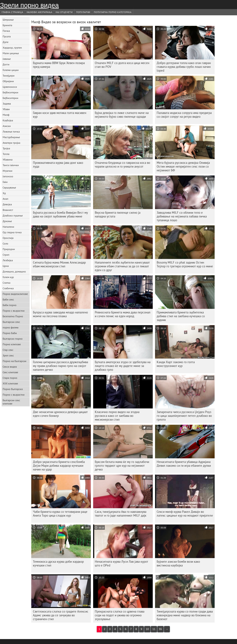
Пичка (6, 31)
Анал (5, 199)
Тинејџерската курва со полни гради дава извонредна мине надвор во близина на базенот (185, 615)
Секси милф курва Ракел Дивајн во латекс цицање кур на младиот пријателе (185, 514)
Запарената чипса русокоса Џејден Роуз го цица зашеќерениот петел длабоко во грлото (184, 416)
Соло (5, 243)
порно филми (11, 327)
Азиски (7, 126)
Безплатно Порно (13, 316)
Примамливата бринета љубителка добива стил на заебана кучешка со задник (181, 316)
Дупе (6, 42)
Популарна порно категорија (113, 12)
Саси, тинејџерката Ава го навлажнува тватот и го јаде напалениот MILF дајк (121, 514)
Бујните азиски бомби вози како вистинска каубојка (178, 563)
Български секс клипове (11, 402)
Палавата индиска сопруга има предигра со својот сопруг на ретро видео (184, 115)
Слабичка (8, 288)
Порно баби (10, 333)
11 (154, 629)
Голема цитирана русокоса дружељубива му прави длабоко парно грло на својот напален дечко (60, 366)
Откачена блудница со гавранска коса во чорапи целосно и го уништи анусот (122, 165)
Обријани (8, 81)
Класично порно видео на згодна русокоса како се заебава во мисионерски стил (117, 416)
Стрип (6, 255)
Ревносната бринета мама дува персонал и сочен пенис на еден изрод (123, 314)
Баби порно (10, 305)
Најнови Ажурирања (39, 12)
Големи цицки (11, 70)
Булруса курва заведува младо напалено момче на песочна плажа (60, 314)
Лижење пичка (11, 132)
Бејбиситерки (10, 92)
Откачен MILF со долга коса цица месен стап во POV (122, 65)
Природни (9, 249)
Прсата (7, 36)
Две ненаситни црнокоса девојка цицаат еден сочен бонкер (60, 414)
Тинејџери (9, 76)
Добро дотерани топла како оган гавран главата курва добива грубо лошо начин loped (184, 67)
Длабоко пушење (13, 215)
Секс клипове (10, 372)
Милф (6, 115)
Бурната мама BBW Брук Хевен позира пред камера (59, 65)
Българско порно (13, 339)
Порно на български (14, 361)
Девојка (7, 204)
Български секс (11, 322)
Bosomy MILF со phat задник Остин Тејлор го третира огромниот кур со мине (185, 264)
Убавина (8, 160)
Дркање (7, 221)
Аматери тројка (11, 143)
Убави (6, 109)
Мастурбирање (11, 137)
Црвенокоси (10, 87)
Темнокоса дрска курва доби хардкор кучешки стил (58, 563)
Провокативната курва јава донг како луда (58, 165)
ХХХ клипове (10, 383)
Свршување (9, 188)
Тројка (6, 148)
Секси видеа (10, 367)
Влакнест (8, 210)
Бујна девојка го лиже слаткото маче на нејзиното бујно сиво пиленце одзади (122, 115)
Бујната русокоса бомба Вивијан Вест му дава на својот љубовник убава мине (60, 214)
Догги (6, 64)
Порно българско (13, 389)
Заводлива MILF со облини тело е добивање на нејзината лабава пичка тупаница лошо (182, 216)
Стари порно (10, 378)
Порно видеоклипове (15, 294)
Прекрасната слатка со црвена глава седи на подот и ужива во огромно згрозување (120, 615)
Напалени (8, 227)
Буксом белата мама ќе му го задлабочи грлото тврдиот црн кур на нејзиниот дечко (122, 466)
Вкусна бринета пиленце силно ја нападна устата (118, 214)
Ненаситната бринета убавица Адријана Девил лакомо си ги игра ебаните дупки (184, 464)
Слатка (7, 283)
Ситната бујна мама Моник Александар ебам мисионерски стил (59, 264)
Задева (7, 104)
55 (160, 629)
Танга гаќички (11, 165)
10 (147, 629)
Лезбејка (8, 260)
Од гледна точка (12, 232)
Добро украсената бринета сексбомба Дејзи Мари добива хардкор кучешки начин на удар (59, 466)
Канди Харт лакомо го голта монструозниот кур (176, 364)
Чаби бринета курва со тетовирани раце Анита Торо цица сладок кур (60, 514)
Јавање (7, 59)
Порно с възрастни (14, 311)
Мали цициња (11, 53)
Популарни (83, 12)
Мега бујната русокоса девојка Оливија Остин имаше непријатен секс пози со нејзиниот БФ (183, 166)
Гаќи (5, 182)
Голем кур (8, 277)
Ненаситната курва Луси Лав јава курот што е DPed (121, 563)
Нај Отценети (64, 12)
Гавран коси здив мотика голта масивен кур (60, 115)
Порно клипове (12, 344)
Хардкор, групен (12, 48)
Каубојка (8, 120)
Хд (4, 193)
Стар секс (8, 350)
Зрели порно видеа (29, 5)
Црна (6, 266)
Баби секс (8, 299)
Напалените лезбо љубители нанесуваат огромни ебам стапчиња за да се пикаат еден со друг (122, 266)
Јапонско (8, 176)
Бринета (7, 25)
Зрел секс (8, 355)
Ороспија (8, 238)
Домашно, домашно (14, 271)
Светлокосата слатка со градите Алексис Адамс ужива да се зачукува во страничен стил (61, 615)
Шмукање (8, 20)
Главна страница (12, 12)
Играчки (7, 171)
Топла (6, 154)
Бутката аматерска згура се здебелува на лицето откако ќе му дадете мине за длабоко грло (123, 366)
